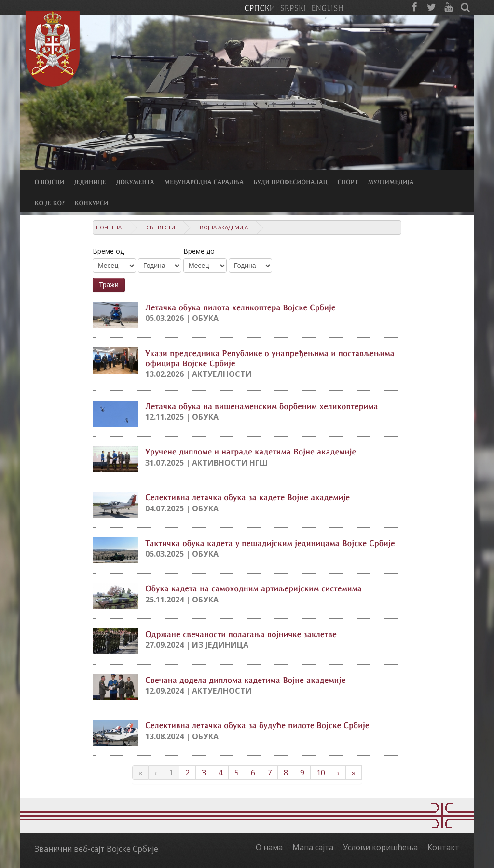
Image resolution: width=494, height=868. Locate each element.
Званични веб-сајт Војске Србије (96, 849)
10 (321, 773)
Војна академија (224, 227)
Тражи (109, 285)
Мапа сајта (313, 847)
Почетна (109, 227)
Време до (199, 251)
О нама (269, 847)
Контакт (443, 847)
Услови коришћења (380, 847)
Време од (108, 251)
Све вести (161, 227)
